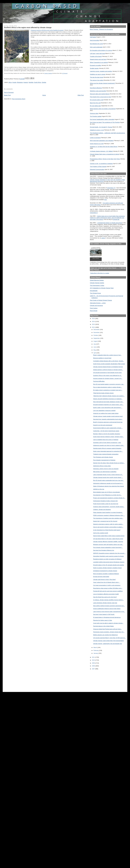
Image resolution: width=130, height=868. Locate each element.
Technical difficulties (99, 381)
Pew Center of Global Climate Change (101, 300)
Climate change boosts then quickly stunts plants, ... (108, 477)
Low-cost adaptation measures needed (104, 410)
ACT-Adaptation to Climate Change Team (102, 288)
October (96, 335)
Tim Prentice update (96, 116)
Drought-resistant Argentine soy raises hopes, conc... (108, 405)
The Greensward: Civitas (97, 285)
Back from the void (95, 103)
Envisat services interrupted (101, 577)
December (97, 330)
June (95, 347)
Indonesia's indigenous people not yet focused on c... (108, 483)
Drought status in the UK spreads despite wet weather (109, 565)
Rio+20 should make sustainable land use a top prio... (109, 480)
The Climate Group (95, 293)
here (106, 200)
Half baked (93, 37)
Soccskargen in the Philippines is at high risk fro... (107, 495)
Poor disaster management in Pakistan (104, 460)
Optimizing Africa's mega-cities (102, 466)
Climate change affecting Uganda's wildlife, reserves (108, 542)
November (97, 332)
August (96, 341)
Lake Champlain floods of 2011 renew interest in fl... (108, 475)
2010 (94, 660)
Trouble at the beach (96, 56)
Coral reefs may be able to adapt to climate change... (108, 623)
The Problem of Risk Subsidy (98, 167)
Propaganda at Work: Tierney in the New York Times (105, 159)
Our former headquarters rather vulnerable (102, 119)
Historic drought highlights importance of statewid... (108, 399)
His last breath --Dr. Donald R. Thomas (101, 127)
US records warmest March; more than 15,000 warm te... (109, 638)
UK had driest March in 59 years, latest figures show (108, 539)
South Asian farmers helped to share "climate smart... (108, 437)
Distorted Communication (97, 169)
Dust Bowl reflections (96, 88)
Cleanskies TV (111, 188)
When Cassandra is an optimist (99, 62)
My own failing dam (95, 106)
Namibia (31, 82)
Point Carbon (94, 308)
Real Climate (94, 311)
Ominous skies (94, 113)
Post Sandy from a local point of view (100, 97)
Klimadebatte (94, 291)
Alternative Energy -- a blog (98, 303)
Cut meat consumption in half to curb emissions (107, 585)
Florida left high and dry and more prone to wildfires (108, 591)
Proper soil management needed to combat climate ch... (109, 498)
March (95, 647)
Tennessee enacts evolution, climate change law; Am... (109, 632)
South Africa (38, 82)
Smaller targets (94, 68)
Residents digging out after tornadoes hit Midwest (107, 559)
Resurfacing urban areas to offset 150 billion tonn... (108, 588)
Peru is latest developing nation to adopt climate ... (108, 387)
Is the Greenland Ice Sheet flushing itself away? (107, 530)
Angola (14, 82)
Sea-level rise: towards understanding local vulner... (108, 419)
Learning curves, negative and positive (101, 71)
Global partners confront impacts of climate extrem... (108, 370)
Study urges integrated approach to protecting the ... (108, 451)
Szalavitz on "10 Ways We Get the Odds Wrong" (104, 147)
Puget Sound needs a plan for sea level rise (106, 504)
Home (44, 95)
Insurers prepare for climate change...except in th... (108, 378)
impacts (26, 82)
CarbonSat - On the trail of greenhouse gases (106, 431)
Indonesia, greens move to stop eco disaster (106, 469)
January (96, 653)
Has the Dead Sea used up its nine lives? (105, 597)
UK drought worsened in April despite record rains (107, 373)
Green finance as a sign (97, 144)
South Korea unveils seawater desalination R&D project (109, 364)
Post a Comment (9, 92)
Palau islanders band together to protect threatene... (108, 512)
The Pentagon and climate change (103, 457)
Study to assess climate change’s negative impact (107, 568)
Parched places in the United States (103, 626)
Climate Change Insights (97, 283)
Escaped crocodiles (95, 65)
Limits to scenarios (95, 138)
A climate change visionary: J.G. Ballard (101, 151)
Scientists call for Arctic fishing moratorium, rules (107, 443)
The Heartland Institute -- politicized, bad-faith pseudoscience (107, 133)
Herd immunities (95, 40)
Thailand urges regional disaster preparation (106, 454)
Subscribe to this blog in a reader (100, 273)
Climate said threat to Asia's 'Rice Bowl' (104, 579)
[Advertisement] (99, 679)
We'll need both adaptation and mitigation (102, 141)
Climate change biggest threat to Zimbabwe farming (108, 367)
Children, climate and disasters (102, 509)
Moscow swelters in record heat (102, 358)
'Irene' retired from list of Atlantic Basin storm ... (107, 582)
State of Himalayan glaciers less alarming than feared (108, 486)
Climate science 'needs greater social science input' (108, 416)
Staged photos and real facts (98, 59)
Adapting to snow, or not (97, 130)
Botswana (20, 82)
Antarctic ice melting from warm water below (106, 413)
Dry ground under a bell (97, 100)
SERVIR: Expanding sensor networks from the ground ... (109, 553)
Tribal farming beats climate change (103, 393)
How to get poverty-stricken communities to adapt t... (108, 527)
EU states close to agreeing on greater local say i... (108, 390)
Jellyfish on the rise (99, 489)
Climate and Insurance (96, 305)
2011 (94, 657)
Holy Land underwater (96, 47)
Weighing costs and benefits (98, 91)
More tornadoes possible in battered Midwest (106, 574)
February (96, 650)
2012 (94, 327)
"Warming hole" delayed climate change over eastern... (109, 396)
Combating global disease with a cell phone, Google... (109, 361)
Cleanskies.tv (94, 213)
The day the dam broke (97, 77)
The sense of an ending (97, 80)
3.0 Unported (65, 73)
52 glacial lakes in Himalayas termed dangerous (107, 617)
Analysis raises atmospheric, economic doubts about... (109, 507)
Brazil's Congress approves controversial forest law (108, 422)
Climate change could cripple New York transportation (108, 641)
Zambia (44, 82)
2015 (94, 319)
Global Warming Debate (97, 280)
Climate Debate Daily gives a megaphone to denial (104, 154)
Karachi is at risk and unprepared (103, 425)
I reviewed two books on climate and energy (110, 223)
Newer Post (7, 95)
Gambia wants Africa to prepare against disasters (107, 448)
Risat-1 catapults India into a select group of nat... (107, 355)
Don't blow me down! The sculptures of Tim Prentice (105, 122)
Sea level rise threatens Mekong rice (104, 550)
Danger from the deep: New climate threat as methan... (109, 463)
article (103, 238)
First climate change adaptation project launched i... (108, 547)
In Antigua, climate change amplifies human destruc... (108, 600)
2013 (94, 324)
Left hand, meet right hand (97, 53)
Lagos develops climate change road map (105, 603)
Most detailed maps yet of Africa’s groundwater (107, 492)
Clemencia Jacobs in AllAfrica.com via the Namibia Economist (47, 30)
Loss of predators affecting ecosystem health (106, 594)
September (97, 338)
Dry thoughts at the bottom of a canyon (101, 50)
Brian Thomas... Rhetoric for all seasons (101, 29)
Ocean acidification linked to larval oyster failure (107, 609)
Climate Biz (116, 219)
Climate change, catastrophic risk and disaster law (108, 644)
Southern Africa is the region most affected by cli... (108, 375)
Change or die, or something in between (101, 164)
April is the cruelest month (101, 533)
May (95, 350)
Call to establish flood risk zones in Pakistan (106, 440)
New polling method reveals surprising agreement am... (109, 606)
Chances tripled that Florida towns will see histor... (107, 629)
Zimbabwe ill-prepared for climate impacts (105, 571)
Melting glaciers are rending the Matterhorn (105, 635)
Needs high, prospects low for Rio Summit (105, 521)
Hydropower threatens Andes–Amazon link (105, 501)
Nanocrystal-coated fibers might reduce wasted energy (109, 536)
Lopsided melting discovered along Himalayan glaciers (109, 562)
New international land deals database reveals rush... (108, 402)
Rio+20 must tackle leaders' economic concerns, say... (109, 384)
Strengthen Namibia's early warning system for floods (108, 556)
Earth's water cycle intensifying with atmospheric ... (108, 408)
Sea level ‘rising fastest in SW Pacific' (104, 614)
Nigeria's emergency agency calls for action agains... (108, 524)
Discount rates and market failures (100, 94)
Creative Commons (48, 73)
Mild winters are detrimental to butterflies (105, 472)
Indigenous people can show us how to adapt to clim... (109, 445)
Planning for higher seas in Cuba (103, 620)
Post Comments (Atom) (19, 99)
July (95, 344)
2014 (94, 321)
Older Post (81, 95)
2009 (94, 663)
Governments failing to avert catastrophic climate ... (108, 428)
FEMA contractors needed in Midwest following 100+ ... (109, 515)
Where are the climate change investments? (102, 83)
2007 (94, 669)
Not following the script (96, 44)
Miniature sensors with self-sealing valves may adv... (108, 544)
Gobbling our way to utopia (98, 74)
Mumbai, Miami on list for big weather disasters (107, 434)
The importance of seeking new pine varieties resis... (108, 518)
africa (10, 82)
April (95, 353)
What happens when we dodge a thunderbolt (103, 109)
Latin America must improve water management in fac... (109, 612)
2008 (94, 666)
